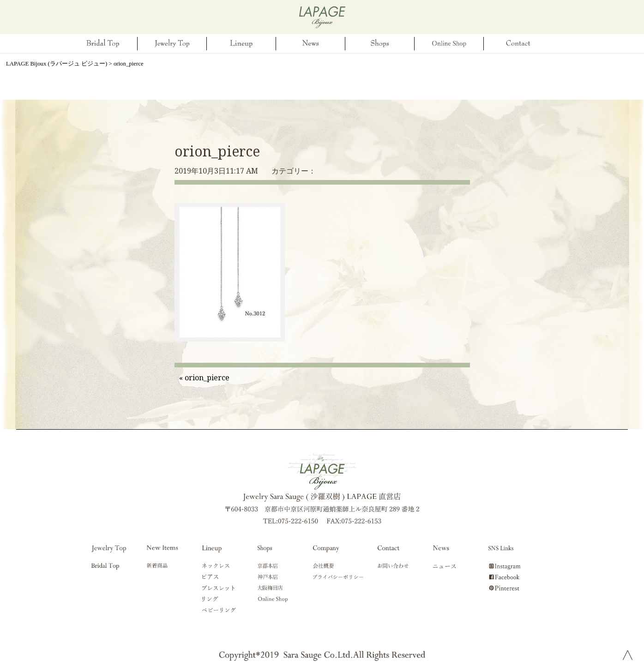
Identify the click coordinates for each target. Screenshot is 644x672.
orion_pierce (217, 151)
